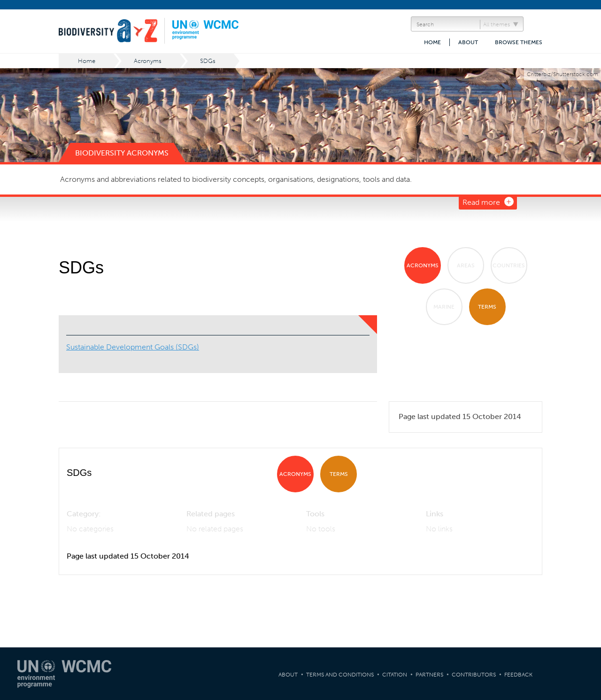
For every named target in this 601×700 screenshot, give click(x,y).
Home (432, 42)
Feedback (518, 675)
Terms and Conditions (340, 675)
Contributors (474, 675)
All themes (497, 24)
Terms (487, 307)
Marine (444, 307)
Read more (481, 202)
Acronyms (148, 61)
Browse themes (519, 42)
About (468, 42)
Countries (509, 265)
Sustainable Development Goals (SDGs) (133, 347)
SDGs (208, 61)
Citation (395, 675)
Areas (466, 265)
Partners (429, 675)
